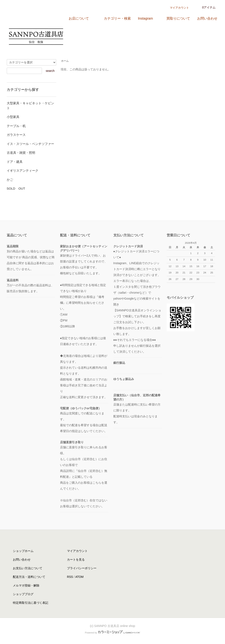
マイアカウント (179, 8)
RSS (70, 577)
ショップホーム (23, 551)
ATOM (79, 577)
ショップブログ (23, 594)
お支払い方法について (28, 568)
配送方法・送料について (29, 577)
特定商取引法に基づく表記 (31, 603)
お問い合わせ (22, 560)
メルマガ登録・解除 (26, 585)
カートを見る (76, 560)
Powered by (112, 633)
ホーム (65, 61)
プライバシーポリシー (82, 568)
